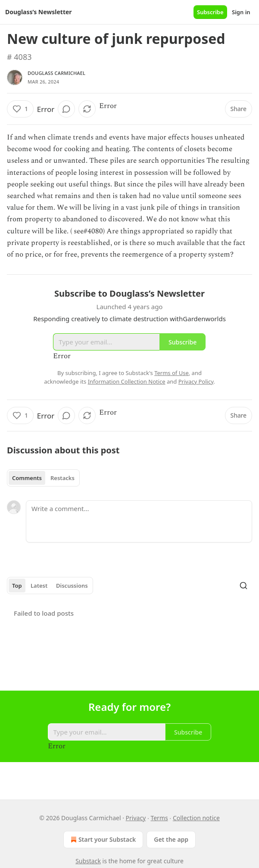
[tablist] (43, 478)
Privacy (136, 818)
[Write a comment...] (139, 521)
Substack (88, 861)
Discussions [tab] (72, 586)
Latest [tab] (39, 586)
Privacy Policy (196, 381)
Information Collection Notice (127, 381)
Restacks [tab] (62, 478)
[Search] (243, 586)
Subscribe (210, 12)
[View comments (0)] (66, 109)
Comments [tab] (27, 478)
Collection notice (196, 818)
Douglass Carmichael (56, 73)
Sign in (241, 12)
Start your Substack (102, 840)
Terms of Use (172, 373)
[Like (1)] (20, 109)
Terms (159, 818)
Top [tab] (17, 586)
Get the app (171, 839)
